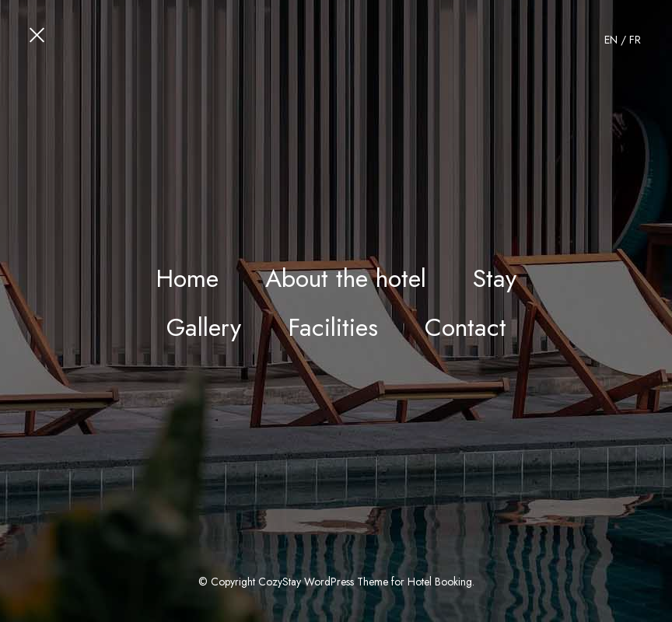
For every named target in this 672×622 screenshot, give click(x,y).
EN (611, 40)
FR (635, 40)
